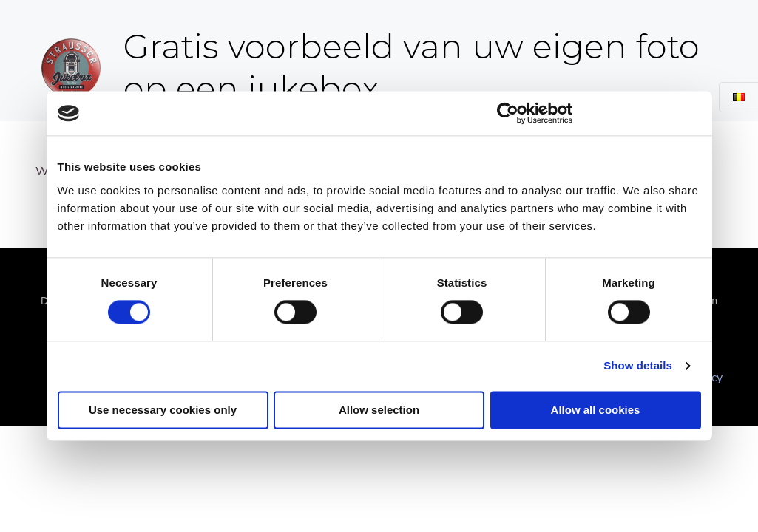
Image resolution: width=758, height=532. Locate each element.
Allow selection (379, 410)
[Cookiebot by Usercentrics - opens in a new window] (508, 113)
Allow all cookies (596, 410)
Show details (638, 366)
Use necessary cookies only (163, 410)
